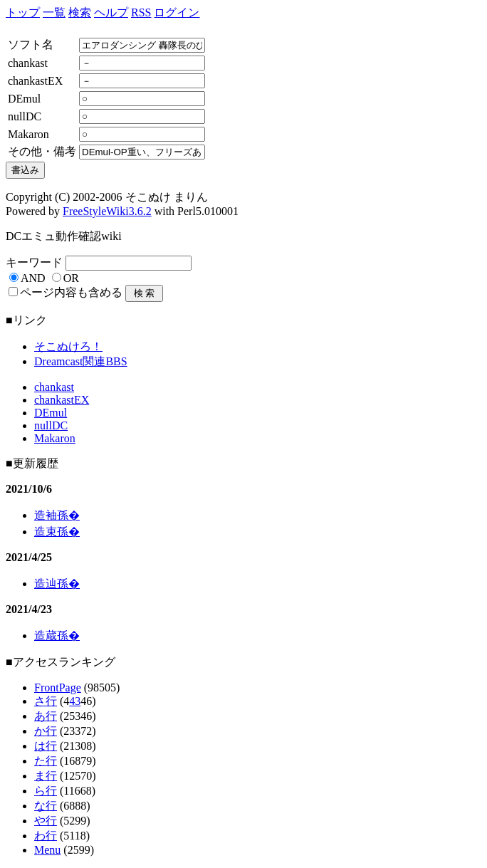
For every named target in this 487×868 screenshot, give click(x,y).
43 (75, 701)
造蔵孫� (57, 636)
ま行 (46, 776)
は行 (46, 746)
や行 (46, 821)
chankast (54, 387)
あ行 (46, 716)
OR (71, 278)
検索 (80, 12)
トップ (23, 12)
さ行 (46, 701)
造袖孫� (57, 515)
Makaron (55, 438)
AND (33, 278)
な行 (46, 806)
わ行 (46, 836)
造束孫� (57, 532)
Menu (47, 850)
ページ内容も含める (71, 292)
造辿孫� (57, 584)
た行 (46, 761)
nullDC (51, 425)
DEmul (51, 413)
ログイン (177, 12)
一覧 (54, 12)
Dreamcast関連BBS (81, 361)
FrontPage (58, 687)
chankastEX (62, 400)
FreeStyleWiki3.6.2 (107, 211)
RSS (141, 12)
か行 (46, 731)
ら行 (46, 791)
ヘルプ (111, 12)
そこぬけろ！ (68, 346)
